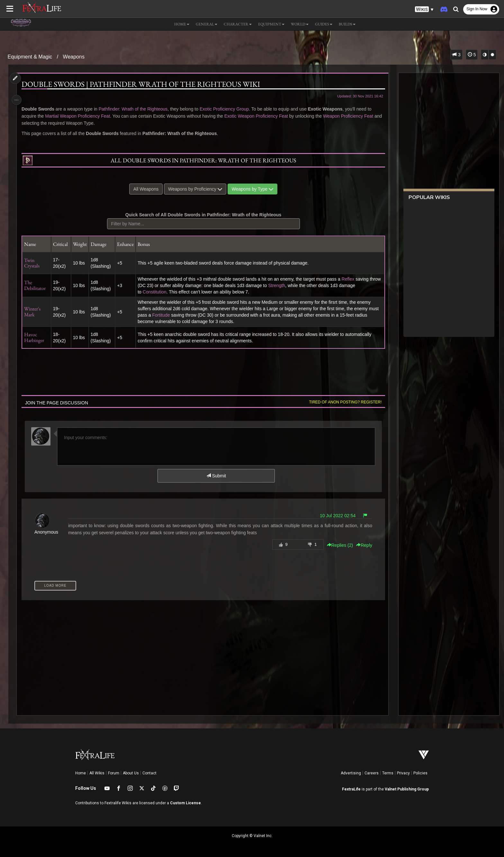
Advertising (351, 773)
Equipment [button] (271, 24)
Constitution (157, 292)
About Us (131, 773)
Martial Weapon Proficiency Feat (80, 116)
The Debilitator (37, 285)
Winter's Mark (35, 312)
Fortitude (174, 315)
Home (81, 773)
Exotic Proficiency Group (226, 109)
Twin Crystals (34, 263)
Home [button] (182, 24)
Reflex (350, 279)
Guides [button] (324, 24)
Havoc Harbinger (37, 337)
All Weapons (146, 189)
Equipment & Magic (30, 57)
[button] (424, 9)
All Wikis (97, 773)
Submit (216, 476)
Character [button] (238, 24)
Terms (388, 773)
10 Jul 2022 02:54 (334, 516)
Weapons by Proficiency (195, 189)
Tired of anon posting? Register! (342, 402)
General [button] (207, 24)
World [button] (300, 24)
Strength (291, 285)
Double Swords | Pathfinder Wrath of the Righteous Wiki (143, 84)
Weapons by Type (252, 189)
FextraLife (351, 789)
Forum (114, 773)
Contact (149, 773)
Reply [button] (361, 545)
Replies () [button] (337, 545)
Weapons (74, 57)
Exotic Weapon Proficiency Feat (258, 116)
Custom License (185, 803)
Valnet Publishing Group (407, 789)
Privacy (403, 773)
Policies (420, 773)
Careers (372, 773)
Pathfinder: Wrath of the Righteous (135, 109)
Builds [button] (347, 24)
